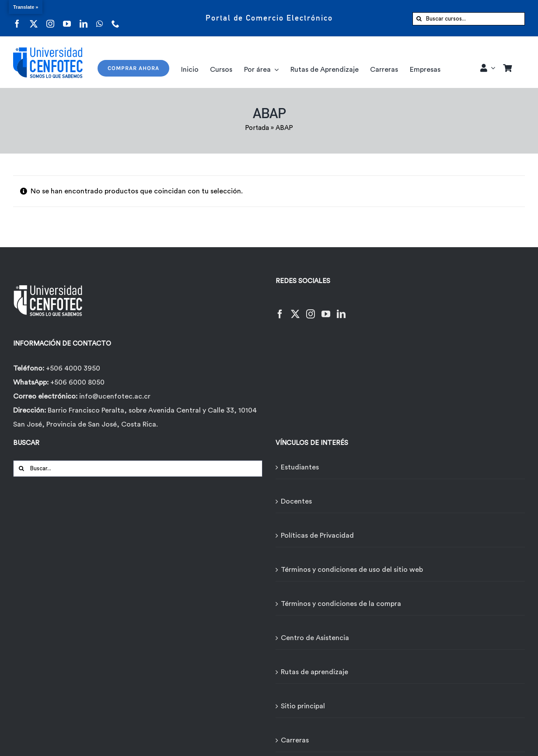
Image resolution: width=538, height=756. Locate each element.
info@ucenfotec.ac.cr (115, 396)
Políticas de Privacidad (317, 535)
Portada (257, 128)
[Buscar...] (138, 469)
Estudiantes (300, 467)
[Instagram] (311, 309)
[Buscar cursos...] (469, 19)
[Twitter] (295, 309)
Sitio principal (303, 706)
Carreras (295, 740)
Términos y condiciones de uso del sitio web (352, 570)
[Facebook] (280, 309)
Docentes (296, 501)
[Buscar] (419, 19)
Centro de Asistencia (315, 638)
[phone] (115, 18)
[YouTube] (326, 309)
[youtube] (67, 18)
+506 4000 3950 (73, 368)
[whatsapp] (100, 18)
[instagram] (50, 18)
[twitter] (34, 18)
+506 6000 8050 (77, 382)
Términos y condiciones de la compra (341, 604)
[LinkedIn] (341, 309)
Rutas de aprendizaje (314, 672)
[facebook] (17, 18)
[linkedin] (84, 18)
